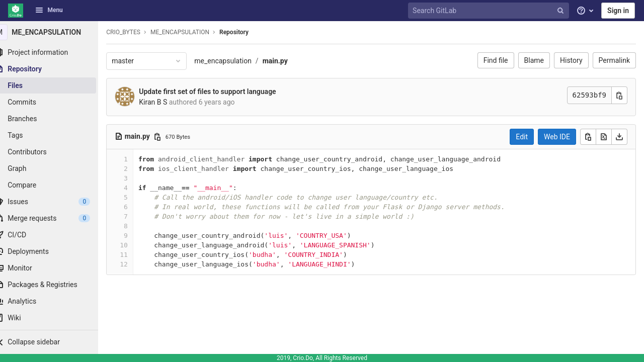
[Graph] (55, 168)
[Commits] (55, 102)
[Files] (55, 85)
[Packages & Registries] (55, 285)
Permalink (614, 60)
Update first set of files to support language (220, 92)
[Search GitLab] (490, 11)
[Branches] (55, 119)
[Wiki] (55, 318)
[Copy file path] (170, 137)
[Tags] (55, 135)
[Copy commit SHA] (619, 95)
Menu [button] (49, 10)
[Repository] (55, 69)
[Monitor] (55, 268)
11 (136, 255)
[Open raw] (604, 137)
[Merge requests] (55, 218)
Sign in (618, 11)
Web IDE (557, 137)
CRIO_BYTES (136, 32)
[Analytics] (55, 301)
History (571, 60)
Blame (534, 60)
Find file (496, 60)
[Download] (619, 137)
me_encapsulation (235, 61)
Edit (522, 137)
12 (136, 264)
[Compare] (55, 185)
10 (136, 245)
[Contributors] (55, 152)
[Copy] (588, 137)
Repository (247, 32)
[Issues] (55, 202)
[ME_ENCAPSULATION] (55, 32)
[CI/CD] (55, 235)
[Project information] (55, 52)
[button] (55, 342)
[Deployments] (55, 251)
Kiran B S (166, 102)
